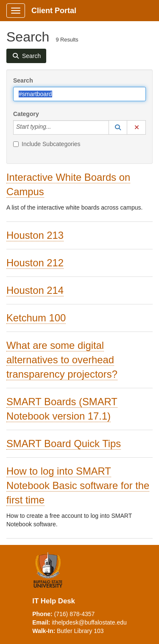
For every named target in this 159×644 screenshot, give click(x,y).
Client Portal (54, 11)
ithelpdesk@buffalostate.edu (89, 622)
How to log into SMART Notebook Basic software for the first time (78, 485)
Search (23, 80)
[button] (118, 127)
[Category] (56, 127)
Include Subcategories (47, 144)
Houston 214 (35, 290)
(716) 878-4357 (75, 614)
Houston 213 (35, 235)
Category (26, 114)
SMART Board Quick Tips (64, 444)
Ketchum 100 (36, 318)
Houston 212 (35, 263)
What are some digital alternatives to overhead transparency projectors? (62, 360)
